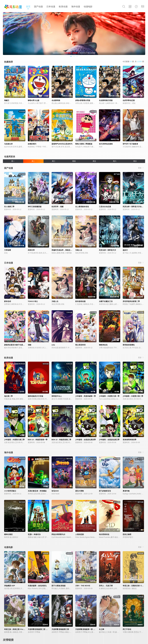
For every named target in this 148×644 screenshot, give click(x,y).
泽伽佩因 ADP (10, 586)
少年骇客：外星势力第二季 (133, 396)
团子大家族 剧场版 (59, 586)
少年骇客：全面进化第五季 (109, 440)
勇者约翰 (126, 491)
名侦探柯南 (56, 100)
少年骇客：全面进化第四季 (85, 440)
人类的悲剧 (80, 534)
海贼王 (7, 100)
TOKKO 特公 (33, 301)
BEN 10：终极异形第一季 (38, 440)
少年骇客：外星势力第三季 (14, 440)
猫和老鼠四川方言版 (36, 396)
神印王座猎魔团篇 (35, 207)
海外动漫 (76, 7)
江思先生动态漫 (105, 207)
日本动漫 (51, 7)
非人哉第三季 (9, 207)
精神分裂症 (8, 534)
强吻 (30, 345)
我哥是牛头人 (57, 396)
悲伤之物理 (127, 534)
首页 (28, 7)
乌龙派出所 (8, 144)
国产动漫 (38, 7)
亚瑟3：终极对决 (34, 534)
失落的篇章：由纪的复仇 (37, 586)
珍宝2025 (55, 491)
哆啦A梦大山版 (34, 100)
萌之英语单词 (80, 345)
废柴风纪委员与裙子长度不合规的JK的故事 (21, 345)
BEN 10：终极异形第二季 (61, 440)
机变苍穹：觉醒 (58, 207)
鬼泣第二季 (8, 396)
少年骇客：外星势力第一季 (109, 396)
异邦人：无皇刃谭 (106, 586)
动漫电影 (88, 7)
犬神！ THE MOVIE (83, 586)
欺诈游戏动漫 (80, 301)
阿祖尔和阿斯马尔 (58, 534)
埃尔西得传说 (104, 534)
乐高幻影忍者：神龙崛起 (37, 491)
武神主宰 (31, 250)
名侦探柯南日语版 (106, 100)
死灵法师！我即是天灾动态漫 (134, 207)
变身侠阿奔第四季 (130, 440)
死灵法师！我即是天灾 (108, 250)
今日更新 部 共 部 (133, 62)
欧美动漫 (63, 7)
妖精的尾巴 (32, 144)
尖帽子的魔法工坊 (106, 301)
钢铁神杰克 (103, 345)
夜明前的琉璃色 (129, 345)
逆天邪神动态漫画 (106, 144)
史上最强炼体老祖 (82, 207)
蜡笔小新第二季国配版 (84, 144)
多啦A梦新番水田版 (83, 100)
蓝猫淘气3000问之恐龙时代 (62, 144)
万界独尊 (8, 250)
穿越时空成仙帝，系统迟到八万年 (64, 250)
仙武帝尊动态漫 (129, 100)
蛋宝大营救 (80, 491)
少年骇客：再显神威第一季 (85, 396)
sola (53, 345)
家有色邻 (8, 301)
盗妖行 (125, 250)
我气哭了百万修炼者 (130, 144)
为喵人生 (79, 250)
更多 (141, 168)
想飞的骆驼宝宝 (105, 491)
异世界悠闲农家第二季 (131, 301)
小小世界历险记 (10, 491)
